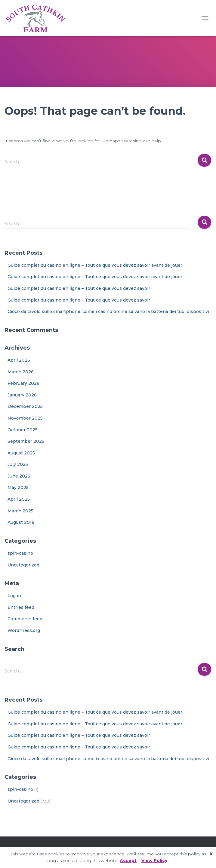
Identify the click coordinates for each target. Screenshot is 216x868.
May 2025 (18, 487)
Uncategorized (23, 565)
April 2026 (19, 360)
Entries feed (21, 607)
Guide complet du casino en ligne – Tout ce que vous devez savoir (79, 288)
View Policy (154, 860)
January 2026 (22, 395)
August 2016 (21, 522)
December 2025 (25, 406)
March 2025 (20, 511)
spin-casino (20, 553)
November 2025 (25, 418)
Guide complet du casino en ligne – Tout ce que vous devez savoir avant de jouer (95, 265)
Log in (14, 596)
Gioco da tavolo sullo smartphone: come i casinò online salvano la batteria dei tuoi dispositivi (108, 311)
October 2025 (23, 430)
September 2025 (26, 441)
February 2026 (23, 383)
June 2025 (19, 476)
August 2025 (21, 453)
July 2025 (18, 464)
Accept (128, 860)
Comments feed (25, 619)
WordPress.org (24, 630)
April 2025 (19, 499)
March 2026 (21, 372)
